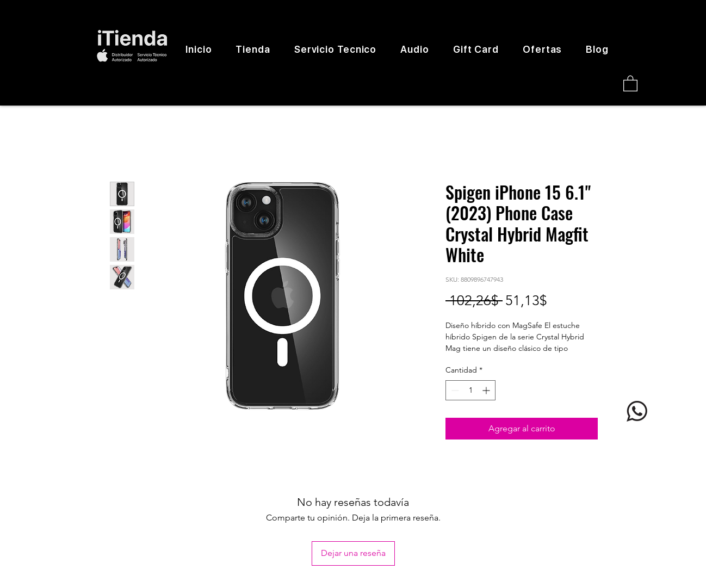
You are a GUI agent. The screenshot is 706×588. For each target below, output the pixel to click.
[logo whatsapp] (637, 411)
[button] (630, 83)
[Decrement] (454, 390)
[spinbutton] (470, 390)
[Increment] (487, 390)
